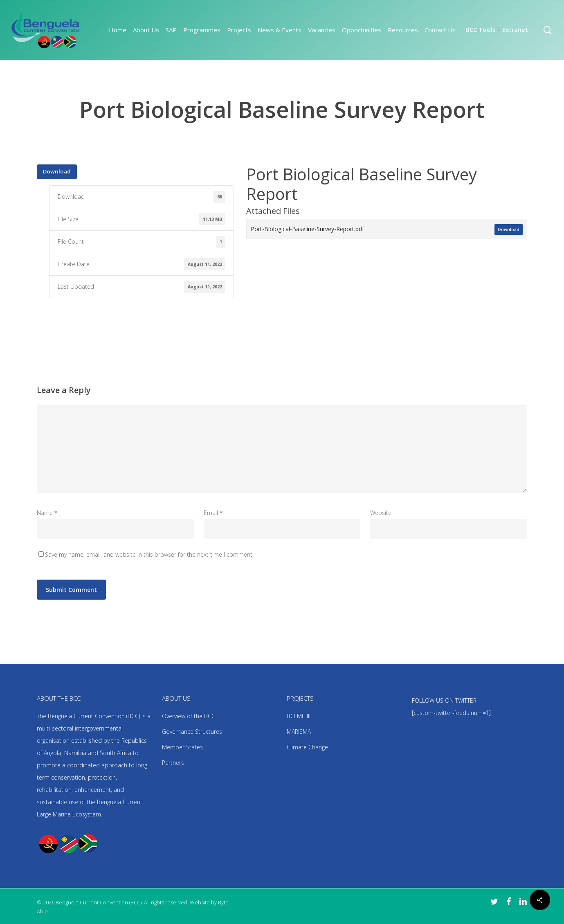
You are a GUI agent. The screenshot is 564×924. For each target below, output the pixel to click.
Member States (182, 747)
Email (213, 513)
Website (381, 513)
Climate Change (307, 747)
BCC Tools (481, 29)
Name (47, 513)
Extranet (515, 29)
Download (57, 171)
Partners (173, 763)
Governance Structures (192, 732)
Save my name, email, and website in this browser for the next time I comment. (149, 554)
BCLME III (299, 716)
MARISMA (299, 732)
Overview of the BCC (189, 716)
